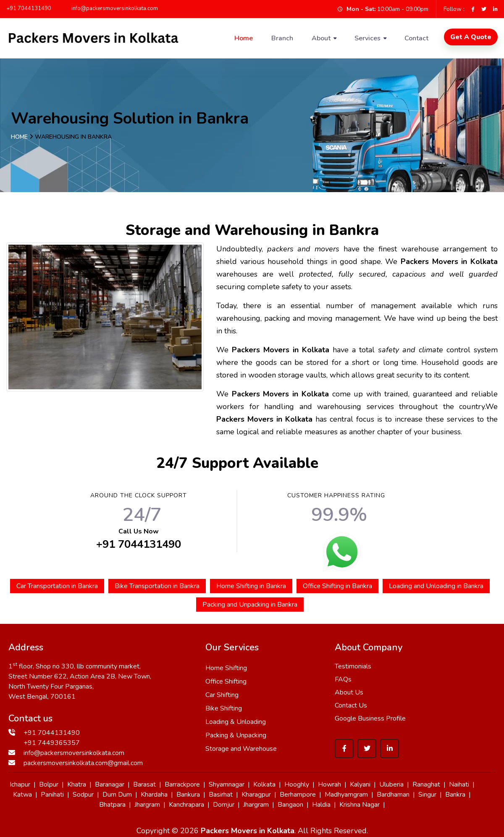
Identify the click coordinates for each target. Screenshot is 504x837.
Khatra (77, 784)
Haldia (321, 805)
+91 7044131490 (29, 8)
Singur (427, 795)
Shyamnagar (227, 784)
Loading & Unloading (236, 722)
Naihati (459, 784)
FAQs (343, 679)
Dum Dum (117, 795)
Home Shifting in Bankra (251, 586)
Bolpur (49, 784)
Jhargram (147, 805)
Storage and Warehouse (241, 749)
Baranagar (110, 784)
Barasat (144, 784)
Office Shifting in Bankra (337, 586)
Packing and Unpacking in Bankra (250, 605)
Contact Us (351, 705)
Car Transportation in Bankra (57, 586)
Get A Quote (471, 37)
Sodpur (83, 795)
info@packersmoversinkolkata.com (111, 8)
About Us (349, 692)
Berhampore (298, 795)
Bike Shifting (224, 708)
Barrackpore (182, 784)
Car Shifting (222, 695)
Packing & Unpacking (236, 735)
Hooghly (297, 784)
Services (367, 38)
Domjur (224, 805)
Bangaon (290, 805)
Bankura (188, 795)
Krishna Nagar (360, 805)
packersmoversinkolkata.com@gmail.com (83, 763)
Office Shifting (226, 681)
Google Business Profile (370, 718)
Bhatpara (112, 805)
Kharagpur (256, 795)
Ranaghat (426, 784)
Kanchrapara (186, 805)
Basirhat (221, 795)
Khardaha (154, 795)
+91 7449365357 (52, 743)
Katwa (22, 795)
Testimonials (353, 666)
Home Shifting (226, 668)
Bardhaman (393, 795)
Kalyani (360, 784)
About (321, 38)
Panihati (52, 795)
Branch (282, 38)
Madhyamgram (346, 795)
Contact (416, 38)
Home (244, 38)
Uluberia (391, 784)
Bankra (455, 795)
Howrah (329, 784)
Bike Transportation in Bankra (157, 586)
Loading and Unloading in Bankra (436, 586)
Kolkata (264, 784)
